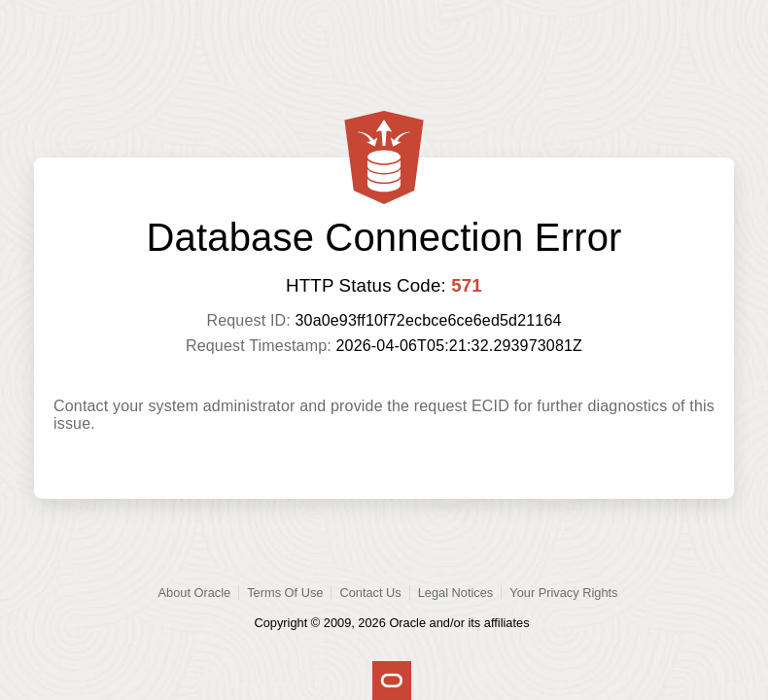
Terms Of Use (285, 593)
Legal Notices (456, 593)
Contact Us (370, 593)
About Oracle (195, 593)
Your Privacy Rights (563, 593)
